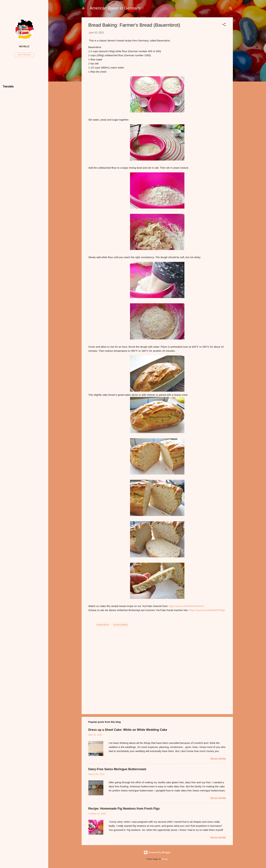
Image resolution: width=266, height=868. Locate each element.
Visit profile (24, 55)
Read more (218, 759)
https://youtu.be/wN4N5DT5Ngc (207, 610)
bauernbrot (103, 625)
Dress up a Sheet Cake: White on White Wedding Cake (128, 730)
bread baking (120, 625)
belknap (165, 859)
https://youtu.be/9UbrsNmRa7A (187, 606)
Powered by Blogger (157, 852)
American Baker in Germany (115, 8)
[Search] (231, 9)
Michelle (24, 46)
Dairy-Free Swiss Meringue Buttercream (117, 769)
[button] (224, 25)
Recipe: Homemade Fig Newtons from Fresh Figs (124, 809)
